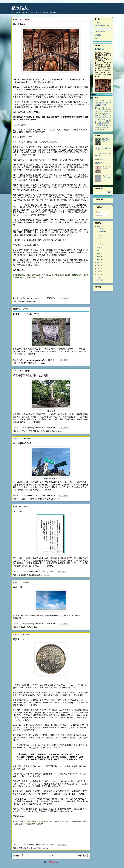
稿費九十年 (19, 640)
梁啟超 (39, 499)
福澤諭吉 (100, 122)
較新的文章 (18, 856)
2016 (99, 254)
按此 (26, 197)
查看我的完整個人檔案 (102, 25)
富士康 (109, 116)
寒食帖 (96, 118)
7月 (100, 229)
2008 (99, 277)
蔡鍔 (30, 363)
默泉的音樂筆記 (100, 32)
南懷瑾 (96, 112)
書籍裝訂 (99, 113)
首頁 (51, 856)
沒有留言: (51, 298)
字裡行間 (22, 301)
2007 (99, 280)
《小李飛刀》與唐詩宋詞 (106, 178)
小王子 (97, 101)
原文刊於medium (19, 270)
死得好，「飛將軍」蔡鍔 (26, 314)
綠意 (105, 122)
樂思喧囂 (100, 124)
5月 (100, 238)
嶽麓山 (36, 363)
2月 (100, 241)
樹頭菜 (103, 126)
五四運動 (22, 575)
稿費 (35, 848)
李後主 (102, 108)
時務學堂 (32, 499)
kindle (101, 129)
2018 (99, 248)
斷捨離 (29, 301)
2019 (99, 227)
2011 (99, 268)
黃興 (43, 431)
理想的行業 (98, 163)
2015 (99, 257)
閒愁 (108, 118)
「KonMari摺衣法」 (58, 220)
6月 (100, 235)
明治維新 (100, 110)
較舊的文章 (83, 856)
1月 (100, 244)
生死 (20, 627)
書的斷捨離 (19, 24)
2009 (99, 274)
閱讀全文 (32, 354)
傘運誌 (103, 115)
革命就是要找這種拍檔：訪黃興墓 (31, 376)
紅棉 (103, 112)
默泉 (98, 23)
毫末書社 (109, 113)
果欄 (110, 110)
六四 (28, 575)
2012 (99, 265)
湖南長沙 (36, 431)
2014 (99, 260)
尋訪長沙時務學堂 (22, 444)
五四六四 (18, 511)
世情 (102, 103)
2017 (99, 251)
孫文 (30, 431)
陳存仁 (29, 848)
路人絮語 (27, 627)
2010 (99, 271)
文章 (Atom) (54, 862)
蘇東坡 (99, 127)
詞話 (106, 118)
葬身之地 (18, 587)
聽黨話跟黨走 (36, 575)
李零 (106, 108)
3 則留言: (51, 572)
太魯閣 (109, 101)
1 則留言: (51, 845)
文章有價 (22, 848)
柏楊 (100, 112)
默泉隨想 (20, 8)
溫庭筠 (103, 120)
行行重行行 (23, 363)
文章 (98, 212)
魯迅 (39, 848)
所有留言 (100, 215)
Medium (36, 301)
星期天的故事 (99, 159)
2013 (99, 263)
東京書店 (106, 110)
